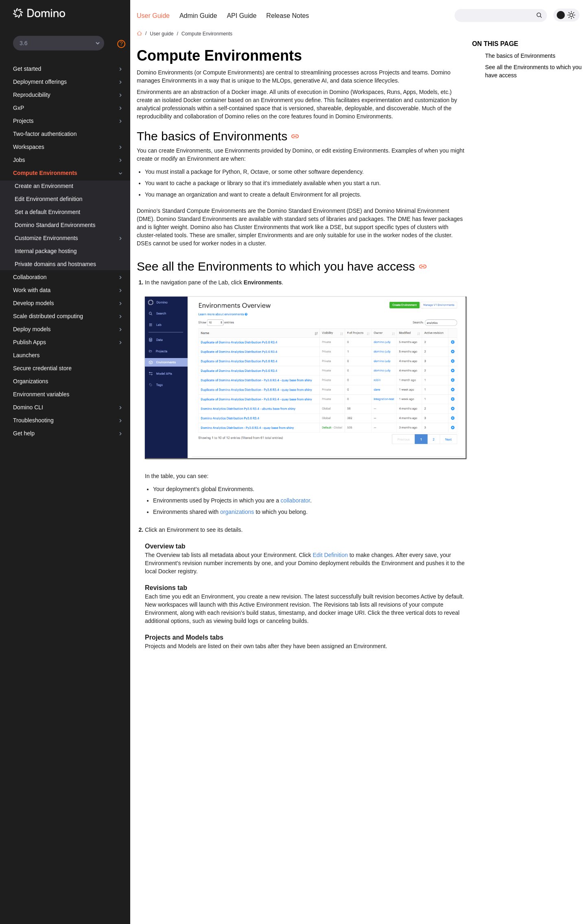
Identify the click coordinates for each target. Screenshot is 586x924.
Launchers (26, 355)
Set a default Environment (47, 212)
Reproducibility (32, 95)
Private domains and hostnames (55, 264)
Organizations (31, 381)
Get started (27, 69)
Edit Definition (330, 555)
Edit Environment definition (49, 199)
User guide (162, 34)
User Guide (153, 16)
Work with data (32, 290)
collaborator (295, 500)
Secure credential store (42, 368)
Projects (23, 121)
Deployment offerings (40, 82)
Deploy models (32, 329)
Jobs (19, 160)
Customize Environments (46, 238)
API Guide (242, 16)
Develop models (33, 303)
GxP (19, 108)
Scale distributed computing (48, 316)
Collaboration (30, 277)
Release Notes (288, 16)
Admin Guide (198, 16)
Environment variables (41, 394)
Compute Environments (45, 173)
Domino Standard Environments (55, 225)
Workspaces (29, 147)
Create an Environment (44, 186)
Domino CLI (28, 407)
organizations (237, 512)
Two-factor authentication (45, 134)
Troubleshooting (33, 420)
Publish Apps (30, 342)
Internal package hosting (46, 251)
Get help (24, 433)
